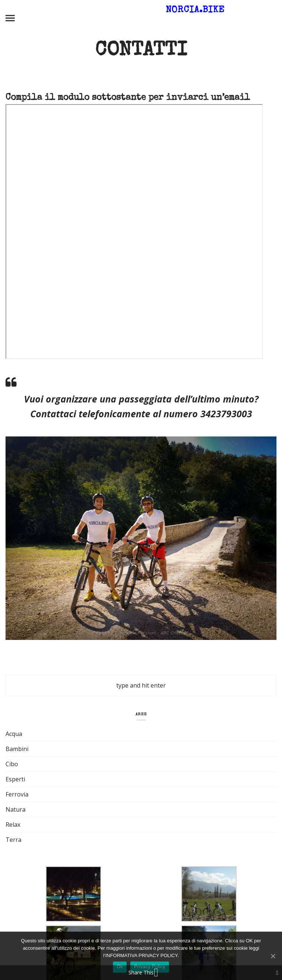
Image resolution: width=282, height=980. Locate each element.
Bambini (17, 749)
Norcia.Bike (195, 10)
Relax (13, 825)
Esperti (15, 779)
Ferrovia (17, 794)
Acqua (14, 734)
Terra (13, 840)
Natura (16, 809)
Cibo (12, 764)
